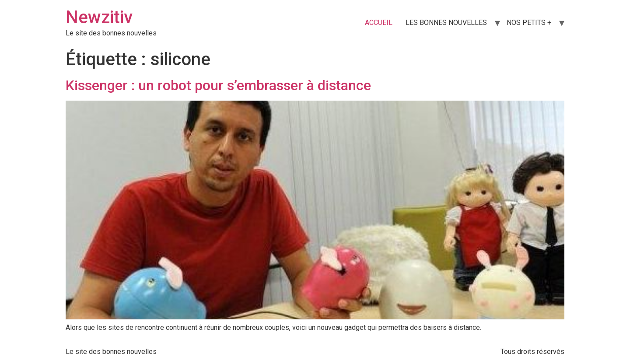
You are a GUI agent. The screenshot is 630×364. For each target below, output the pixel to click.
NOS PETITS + (529, 23)
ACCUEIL (379, 23)
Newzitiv (99, 17)
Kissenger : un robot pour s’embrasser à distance (218, 85)
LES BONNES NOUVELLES (446, 23)
